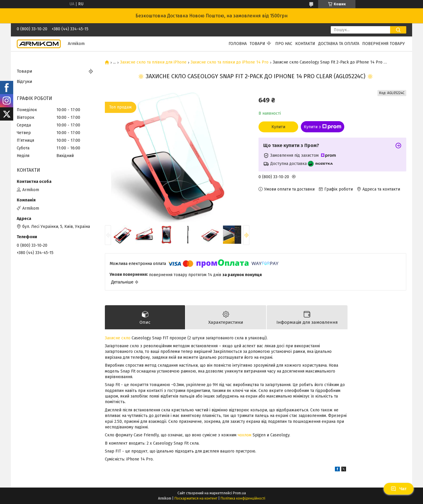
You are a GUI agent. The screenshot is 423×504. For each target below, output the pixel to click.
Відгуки (25, 81)
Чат (399, 489)
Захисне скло (118, 338)
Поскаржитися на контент (196, 498)
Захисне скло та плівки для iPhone (153, 62)
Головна (238, 44)
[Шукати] (398, 30)
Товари (257, 44)
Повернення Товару (383, 44)
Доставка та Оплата (339, 44)
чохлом (245, 435)
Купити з (323, 127)
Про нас (284, 44)
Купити (278, 127)
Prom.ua (239, 493)
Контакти (305, 44)
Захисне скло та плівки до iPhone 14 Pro (230, 62)
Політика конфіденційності (243, 498)
